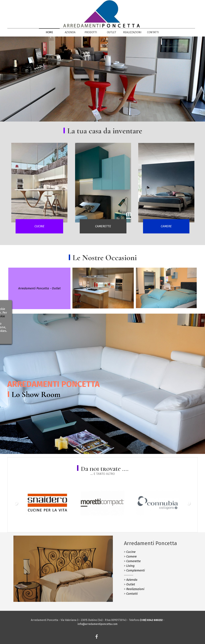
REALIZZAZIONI (132, 32)
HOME (49, 32)
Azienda (132, 580)
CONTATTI (153, 32)
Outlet (131, 584)
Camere (132, 557)
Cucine (131, 552)
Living (130, 566)
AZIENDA (70, 32)
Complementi (136, 570)
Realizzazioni (135, 589)
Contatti (132, 594)
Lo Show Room (36, 394)
